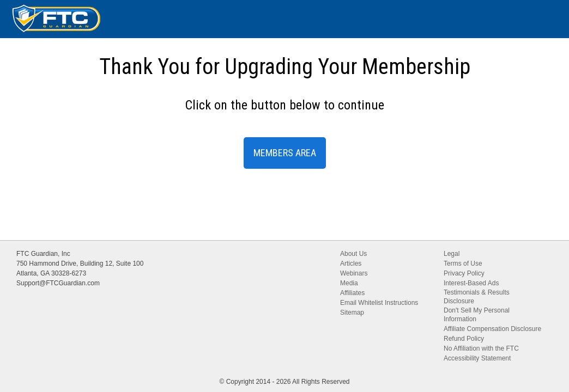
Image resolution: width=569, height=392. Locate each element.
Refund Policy (464, 339)
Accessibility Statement (477, 358)
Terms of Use (463, 264)
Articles (351, 264)
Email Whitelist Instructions (379, 303)
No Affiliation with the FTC (481, 348)
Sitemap (352, 313)
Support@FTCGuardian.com (58, 283)
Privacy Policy (464, 273)
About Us (353, 254)
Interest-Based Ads (471, 283)
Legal (452, 254)
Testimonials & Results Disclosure (477, 297)
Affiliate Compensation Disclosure (492, 329)
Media (349, 283)
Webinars (354, 273)
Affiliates (352, 293)
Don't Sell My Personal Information (477, 315)
